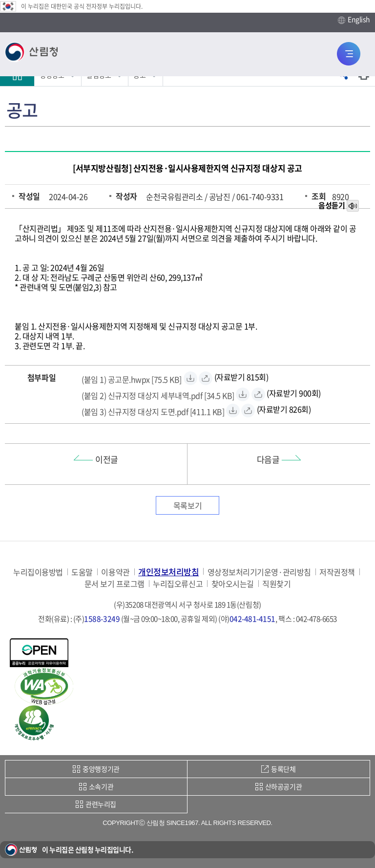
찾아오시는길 (233, 584)
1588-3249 (102, 619)
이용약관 (115, 572)
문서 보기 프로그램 (115, 584)
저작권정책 (337, 572)
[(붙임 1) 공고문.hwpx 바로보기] (206, 378)
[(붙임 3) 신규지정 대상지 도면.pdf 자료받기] (153, 410)
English (354, 20)
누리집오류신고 (178, 584)
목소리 (354, 206)
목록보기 (187, 505)
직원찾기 (276, 584)
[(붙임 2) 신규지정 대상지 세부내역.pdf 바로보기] (258, 394)
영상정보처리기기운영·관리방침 (259, 572)
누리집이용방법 (38, 572)
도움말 (82, 572)
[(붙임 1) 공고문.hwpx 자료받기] (132, 378)
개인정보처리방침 (168, 572)
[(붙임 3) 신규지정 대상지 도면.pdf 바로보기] (248, 411)
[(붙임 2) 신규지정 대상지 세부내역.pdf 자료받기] (158, 394)
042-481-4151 (252, 619)
